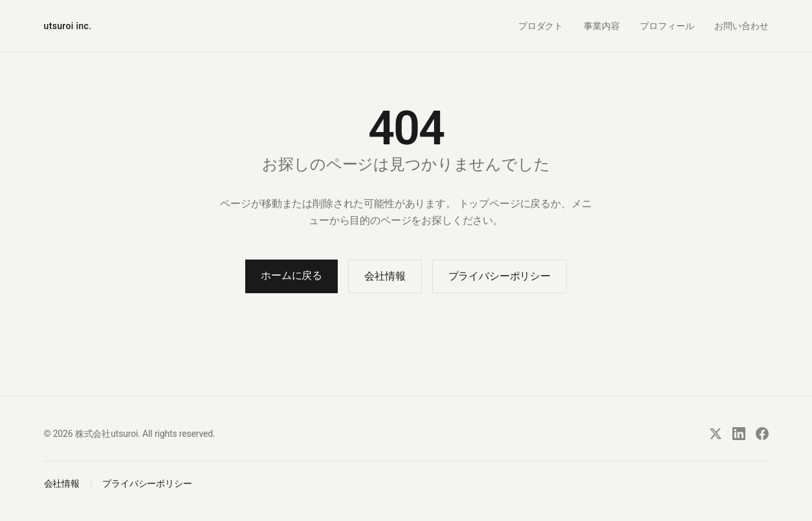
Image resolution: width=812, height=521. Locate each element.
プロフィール (667, 26)
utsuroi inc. (68, 26)
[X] (716, 434)
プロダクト (541, 26)
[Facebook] (762, 434)
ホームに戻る (291, 275)
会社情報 (385, 276)
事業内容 (601, 26)
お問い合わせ (741, 26)
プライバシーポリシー (499, 276)
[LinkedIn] (739, 434)
